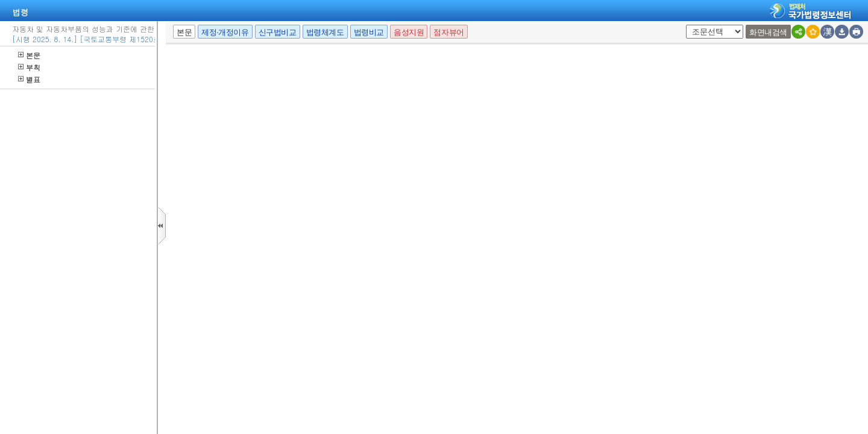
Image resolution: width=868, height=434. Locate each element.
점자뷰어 (448, 32)
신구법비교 (278, 32)
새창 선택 (690, 25)
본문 (29, 55)
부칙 (29, 67)
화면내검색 (768, 32)
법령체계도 (325, 32)
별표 (29, 79)
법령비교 (369, 32)
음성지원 (409, 32)
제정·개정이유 (225, 32)
